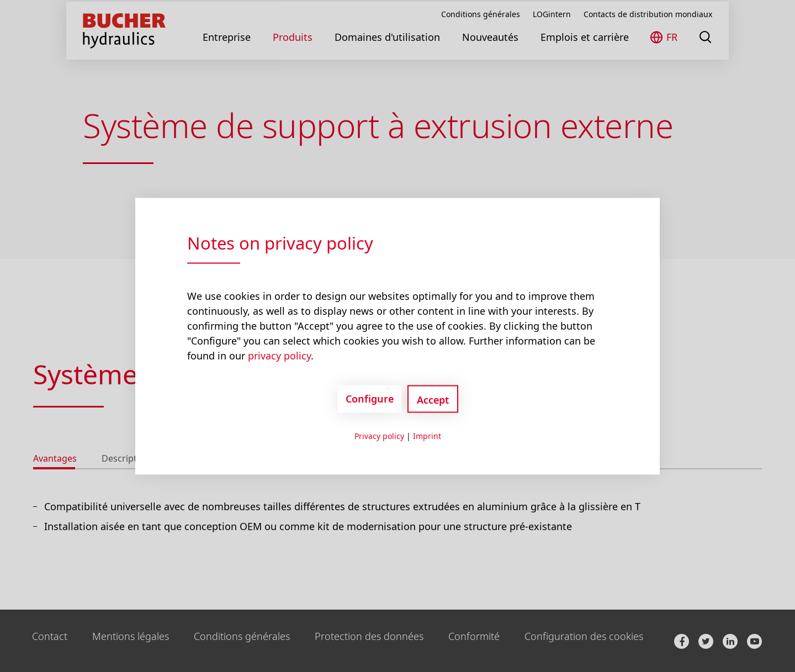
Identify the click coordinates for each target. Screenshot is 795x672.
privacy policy (279, 355)
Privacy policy (379, 435)
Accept (433, 399)
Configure (370, 399)
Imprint (427, 435)
